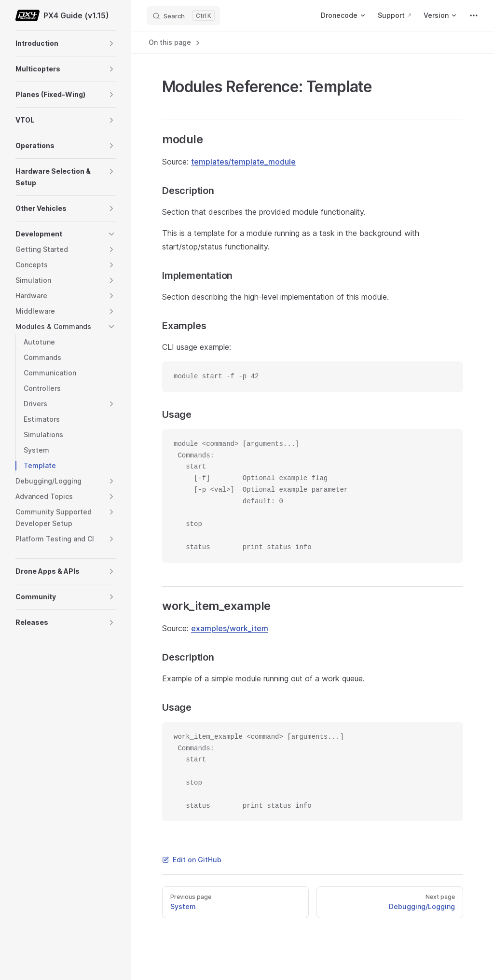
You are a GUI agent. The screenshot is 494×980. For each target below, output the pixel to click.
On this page (175, 42)
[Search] (183, 15)
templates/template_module (243, 162)
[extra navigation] (474, 15)
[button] (111, 43)
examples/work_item (230, 628)
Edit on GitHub (192, 860)
